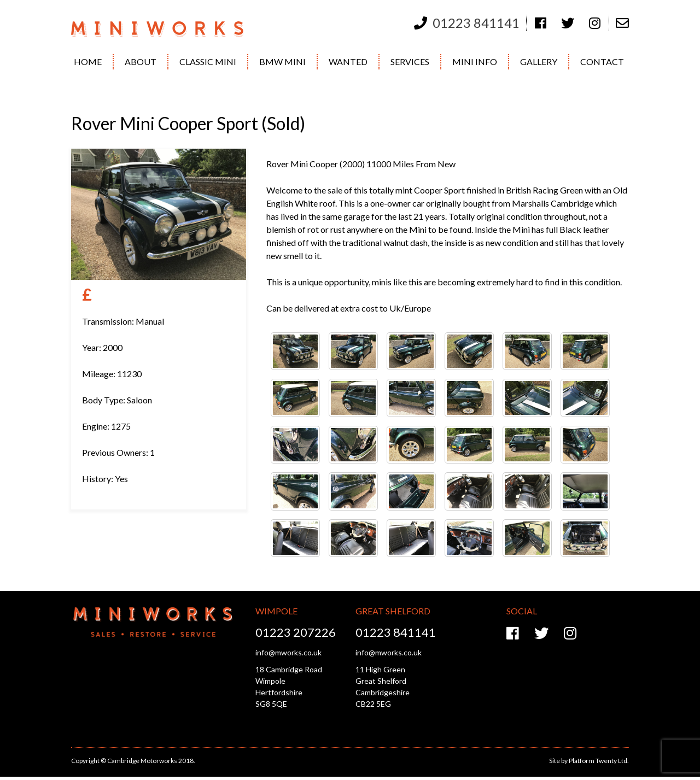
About (141, 61)
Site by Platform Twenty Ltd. (589, 761)
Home (88, 61)
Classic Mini (208, 61)
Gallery (539, 61)
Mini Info (475, 61)
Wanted (348, 61)
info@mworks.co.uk (288, 652)
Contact (602, 61)
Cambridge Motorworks (165, 30)
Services (410, 61)
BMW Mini (282, 61)
